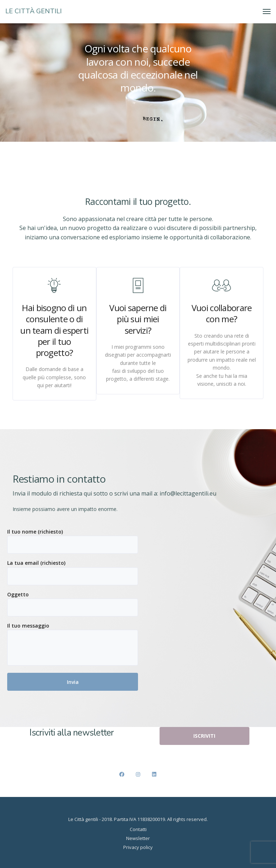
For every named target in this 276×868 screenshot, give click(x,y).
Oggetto (73, 604)
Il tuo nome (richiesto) (73, 541)
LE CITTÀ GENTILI (34, 11)
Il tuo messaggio (73, 644)
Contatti (138, 829)
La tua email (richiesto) (73, 572)
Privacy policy (138, 847)
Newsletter (138, 838)
